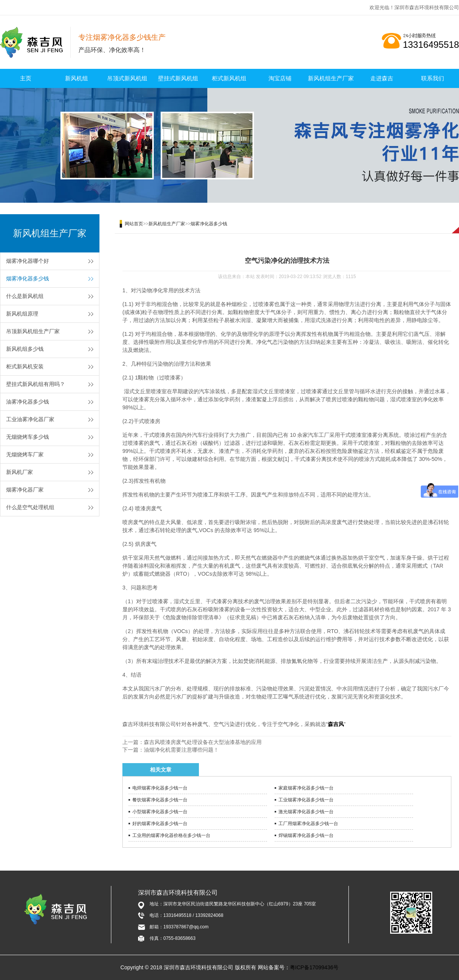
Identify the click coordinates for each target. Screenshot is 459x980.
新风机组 (76, 78)
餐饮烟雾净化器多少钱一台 (160, 800)
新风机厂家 (20, 472)
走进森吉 (382, 78)
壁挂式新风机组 (178, 78)
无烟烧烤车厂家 (25, 454)
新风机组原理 (22, 314)
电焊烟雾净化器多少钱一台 (160, 788)
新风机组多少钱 (25, 349)
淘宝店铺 (280, 78)
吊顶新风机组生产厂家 (33, 331)
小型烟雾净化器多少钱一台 (160, 812)
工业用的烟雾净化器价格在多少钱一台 (171, 835)
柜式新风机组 (229, 78)
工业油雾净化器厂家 (30, 419)
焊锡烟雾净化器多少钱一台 (306, 835)
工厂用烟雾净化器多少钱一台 (308, 824)
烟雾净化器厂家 (25, 490)
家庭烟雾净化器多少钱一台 (306, 788)
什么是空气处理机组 (30, 507)
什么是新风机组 (25, 296)
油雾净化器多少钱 (28, 402)
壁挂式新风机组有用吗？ (36, 384)
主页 (26, 78)
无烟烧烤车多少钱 (28, 437)
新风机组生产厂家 (331, 78)
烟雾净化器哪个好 (28, 261)
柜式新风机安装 (25, 366)
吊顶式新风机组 (127, 78)
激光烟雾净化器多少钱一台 (306, 812)
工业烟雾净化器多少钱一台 (306, 800)
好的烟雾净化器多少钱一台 (160, 824)
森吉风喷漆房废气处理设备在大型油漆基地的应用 (203, 742)
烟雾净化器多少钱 (28, 278)
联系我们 (433, 78)
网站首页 (134, 224)
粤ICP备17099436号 (314, 967)
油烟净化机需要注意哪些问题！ (181, 750)
